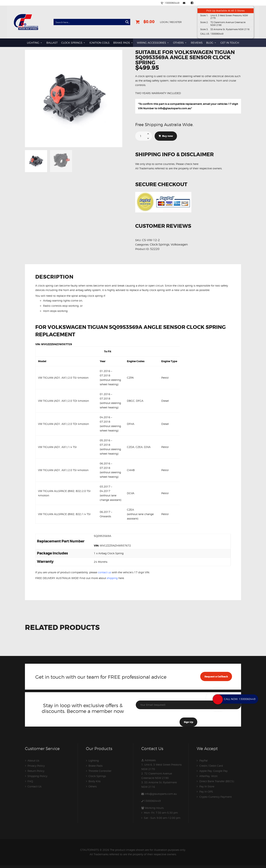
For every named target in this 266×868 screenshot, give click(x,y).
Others (93, 786)
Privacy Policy (36, 766)
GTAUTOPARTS (90, 850)
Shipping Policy (37, 776)
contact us (104, 572)
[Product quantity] (144, 136)
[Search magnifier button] (127, 22)
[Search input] (89, 22)
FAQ (30, 781)
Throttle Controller (100, 771)
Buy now (168, 136)
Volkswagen (179, 244)
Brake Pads (96, 766)
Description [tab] (54, 277)
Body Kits (94, 781)
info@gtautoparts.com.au (174, 108)
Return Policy (36, 771)
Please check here (187, 164)
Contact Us (34, 786)
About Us (33, 760)
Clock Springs (160, 244)
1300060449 (152, 801)
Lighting (94, 760)
